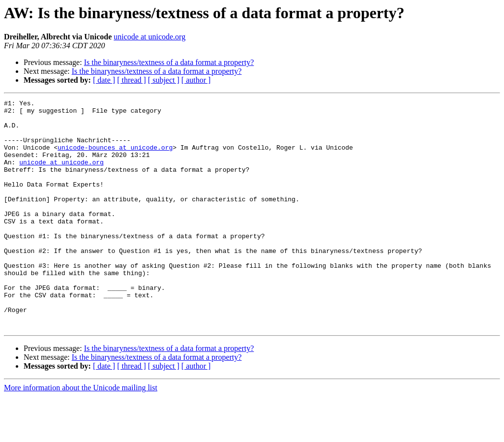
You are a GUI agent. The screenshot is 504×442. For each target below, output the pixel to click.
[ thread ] (132, 80)
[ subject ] (164, 80)
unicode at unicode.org (149, 37)
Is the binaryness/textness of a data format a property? (169, 62)
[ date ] (104, 80)
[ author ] (196, 80)
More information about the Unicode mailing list (81, 433)
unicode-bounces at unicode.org (115, 158)
